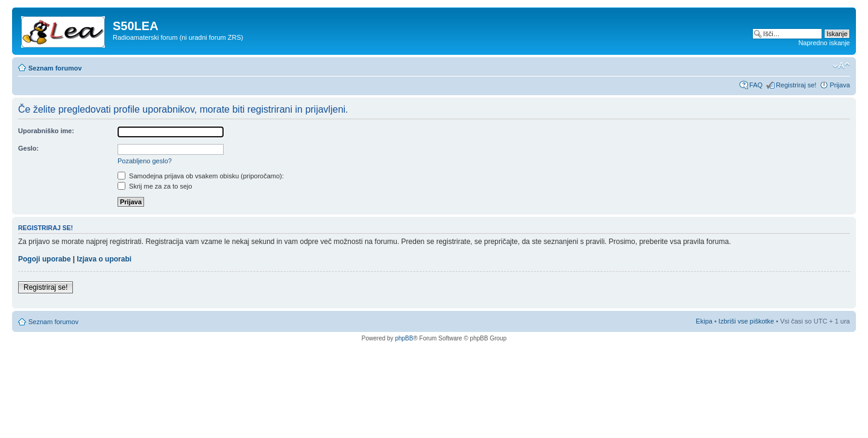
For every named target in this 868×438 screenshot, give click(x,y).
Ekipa (704, 321)
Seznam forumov (55, 68)
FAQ (756, 85)
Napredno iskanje (824, 43)
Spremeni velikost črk (841, 66)
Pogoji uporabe (44, 259)
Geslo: (28, 148)
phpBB (404, 338)
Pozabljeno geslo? (145, 161)
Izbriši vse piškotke (747, 321)
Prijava (840, 85)
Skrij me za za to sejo (155, 186)
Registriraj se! (796, 85)
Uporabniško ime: (46, 131)
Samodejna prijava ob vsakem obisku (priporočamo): (201, 176)
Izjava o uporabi (104, 259)
